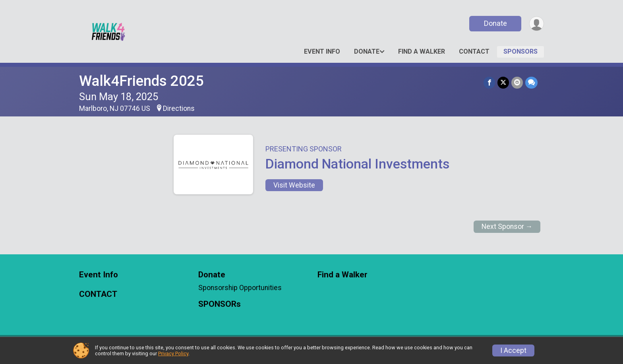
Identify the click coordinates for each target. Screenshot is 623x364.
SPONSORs (520, 51)
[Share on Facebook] (489, 82)
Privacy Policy (173, 353)
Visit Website (294, 185)
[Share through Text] (531, 82)
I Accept (513, 350)
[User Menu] (537, 24)
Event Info (322, 51)
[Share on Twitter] (503, 82)
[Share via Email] (517, 82)
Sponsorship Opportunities (240, 288)
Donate (495, 23)
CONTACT (474, 51)
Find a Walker (422, 51)
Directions (179, 108)
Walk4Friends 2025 (141, 81)
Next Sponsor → (507, 227)
